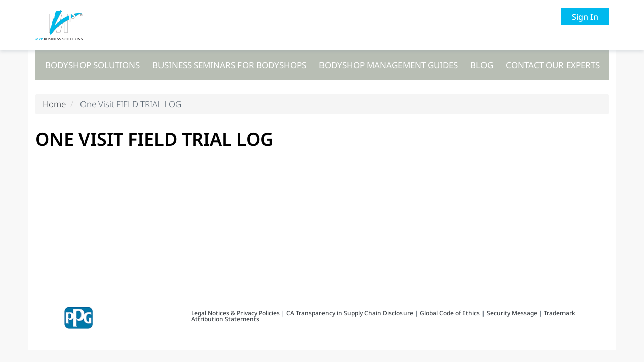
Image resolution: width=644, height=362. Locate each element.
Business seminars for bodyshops (229, 65)
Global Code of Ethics (450, 313)
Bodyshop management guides (388, 65)
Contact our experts (553, 65)
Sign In (585, 17)
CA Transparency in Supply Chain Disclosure (350, 313)
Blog (482, 65)
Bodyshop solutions (93, 65)
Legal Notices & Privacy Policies (236, 313)
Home (54, 104)
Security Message (512, 313)
